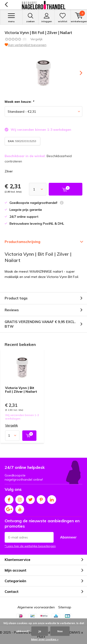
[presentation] (78, 73)
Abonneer (68, 537)
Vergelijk (37, 39)
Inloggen (46, 18)
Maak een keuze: (19, 102)
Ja (40, 631)
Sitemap (65, 607)
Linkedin (52, 499)
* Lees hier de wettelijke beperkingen (30, 546)
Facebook (9, 499)
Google (9, 508)
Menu (11, 18)
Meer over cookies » (45, 639)
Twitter (30, 499)
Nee (60, 631)
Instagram (20, 499)
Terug (6, 5)
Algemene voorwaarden (36, 607)
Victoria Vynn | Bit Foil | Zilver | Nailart (21, 390)
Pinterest (41, 499)
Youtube (20, 508)
